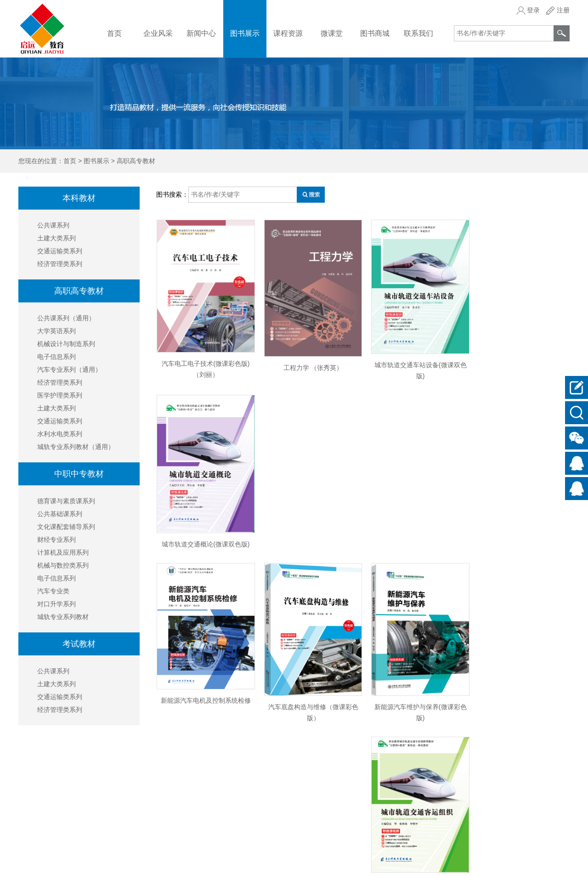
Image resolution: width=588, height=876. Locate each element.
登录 (533, 10)
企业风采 (158, 33)
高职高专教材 (136, 161)
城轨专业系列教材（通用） (76, 447)
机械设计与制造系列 (66, 344)
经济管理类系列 (60, 264)
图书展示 (245, 33)
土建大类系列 (57, 238)
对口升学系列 (57, 604)
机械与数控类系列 (63, 565)
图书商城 (375, 33)
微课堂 (332, 33)
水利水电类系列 (60, 434)
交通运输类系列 (60, 251)
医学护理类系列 (60, 395)
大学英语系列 (57, 331)
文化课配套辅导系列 (66, 527)
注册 (563, 10)
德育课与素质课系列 (66, 501)
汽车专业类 (53, 591)
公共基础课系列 (60, 514)
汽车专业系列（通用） (69, 370)
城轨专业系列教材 (63, 617)
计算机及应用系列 (63, 552)
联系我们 (418, 33)
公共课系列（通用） (66, 318)
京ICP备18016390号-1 (537, 864)
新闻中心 (201, 33)
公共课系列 (53, 225)
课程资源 (288, 33)
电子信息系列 (57, 357)
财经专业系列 (57, 540)
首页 (114, 33)
